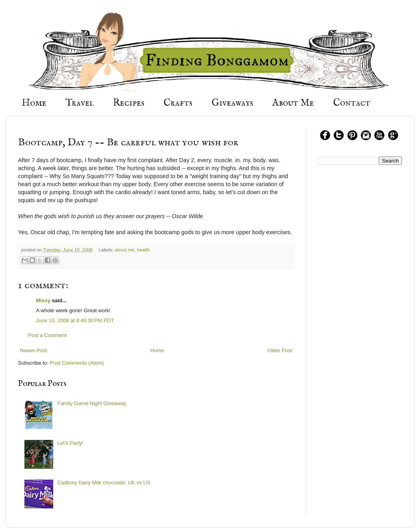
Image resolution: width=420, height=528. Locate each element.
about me (125, 250)
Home (34, 103)
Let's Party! (70, 443)
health (144, 250)
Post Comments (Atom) (77, 363)
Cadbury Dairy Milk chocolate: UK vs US (104, 483)
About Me (293, 103)
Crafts (178, 103)
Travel (80, 103)
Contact (352, 103)
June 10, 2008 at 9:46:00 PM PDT (75, 320)
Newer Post (33, 350)
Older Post (280, 350)
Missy (43, 300)
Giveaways (232, 103)
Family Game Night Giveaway (92, 403)
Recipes (129, 103)
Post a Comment (47, 335)
